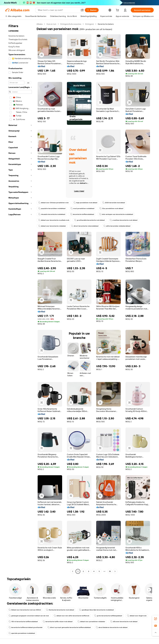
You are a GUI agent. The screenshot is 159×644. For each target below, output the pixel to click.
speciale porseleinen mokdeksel (22, 633)
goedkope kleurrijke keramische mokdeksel (96, 610)
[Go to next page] (115, 571)
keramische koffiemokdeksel (82, 214)
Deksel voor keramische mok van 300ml (25, 610)
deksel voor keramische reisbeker (52, 226)
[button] (82, 10)
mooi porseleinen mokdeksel (82, 208)
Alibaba (40, 24)
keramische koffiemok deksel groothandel (26, 627)
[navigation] (20, 298)
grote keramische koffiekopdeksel (108, 616)
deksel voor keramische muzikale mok (54, 220)
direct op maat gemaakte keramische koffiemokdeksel (69, 627)
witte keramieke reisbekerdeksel (117, 226)
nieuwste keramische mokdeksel (52, 214)
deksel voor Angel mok (137, 616)
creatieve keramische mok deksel (124, 220)
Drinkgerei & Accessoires (71, 24)
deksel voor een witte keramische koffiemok (71, 616)
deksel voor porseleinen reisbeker (91, 622)
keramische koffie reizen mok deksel (58, 622)
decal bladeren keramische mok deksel (112, 627)
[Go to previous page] (73, 571)
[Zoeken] (92, 10)
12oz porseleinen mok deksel (111, 208)
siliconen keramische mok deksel (124, 622)
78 (110, 571)
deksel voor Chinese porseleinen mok (53, 203)
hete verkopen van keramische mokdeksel (116, 214)
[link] (156, 619)
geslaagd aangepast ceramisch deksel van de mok (29, 616)
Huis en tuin (51, 24)
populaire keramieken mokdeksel (52, 208)
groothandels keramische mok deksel (89, 220)
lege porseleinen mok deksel (85, 203)
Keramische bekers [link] (106, 24)
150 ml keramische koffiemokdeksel (23, 622)
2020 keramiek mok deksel (114, 203)
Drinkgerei (90, 24)
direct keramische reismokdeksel (85, 226)
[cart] (118, 10)
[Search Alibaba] (58, 10)
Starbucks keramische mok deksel (60, 610)
